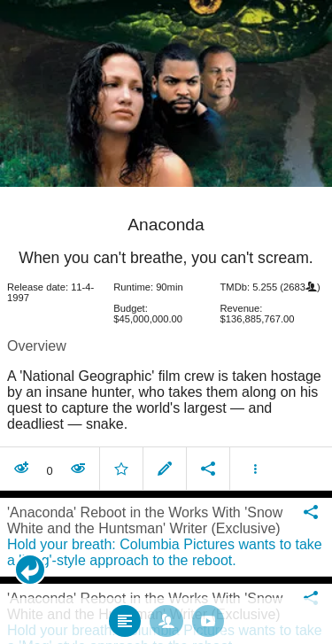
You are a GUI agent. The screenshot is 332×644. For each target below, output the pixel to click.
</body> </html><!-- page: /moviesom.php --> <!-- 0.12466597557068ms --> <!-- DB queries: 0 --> (166, 322)
